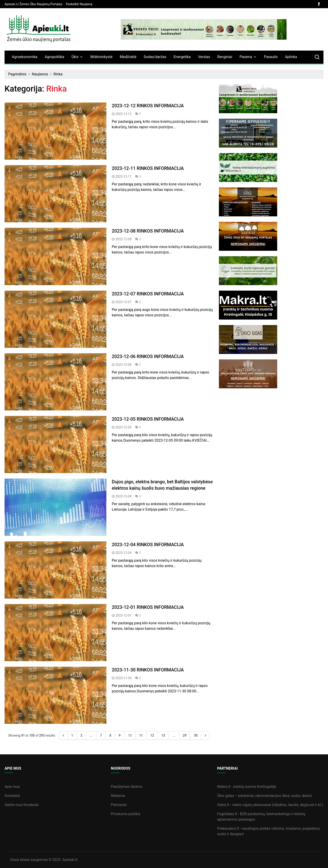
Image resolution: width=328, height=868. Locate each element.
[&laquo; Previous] (63, 735)
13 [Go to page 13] (163, 735)
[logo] (39, 29)
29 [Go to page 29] (185, 735)
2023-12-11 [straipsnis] (124, 177)
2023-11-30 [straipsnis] (124, 678)
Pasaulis (271, 57)
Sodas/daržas (155, 57)
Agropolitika (54, 57)
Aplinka (291, 57)
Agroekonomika (25, 57)
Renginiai (225, 57)
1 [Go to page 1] (72, 735)
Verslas (204, 57)
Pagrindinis (17, 74)
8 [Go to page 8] (110, 735)
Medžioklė (128, 57)
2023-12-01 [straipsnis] (124, 615)
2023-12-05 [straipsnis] (124, 427)
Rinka (58, 74)
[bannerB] (204, 29)
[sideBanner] (271, 99)
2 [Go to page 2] (82, 735)
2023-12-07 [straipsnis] (124, 302)
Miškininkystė (101, 57)
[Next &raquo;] (205, 735)
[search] (317, 57)
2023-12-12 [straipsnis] (124, 114)
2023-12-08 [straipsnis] (124, 239)
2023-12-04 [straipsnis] (124, 496)
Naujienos (40, 74)
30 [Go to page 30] (196, 735)
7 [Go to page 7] (101, 735)
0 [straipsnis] (138, 114)
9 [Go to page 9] (120, 735)
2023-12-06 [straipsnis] (124, 365)
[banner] (33, 4)
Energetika (182, 57)
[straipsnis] (55, 131)
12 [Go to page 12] (152, 735)
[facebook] (319, 4)
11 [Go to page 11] (141, 735)
